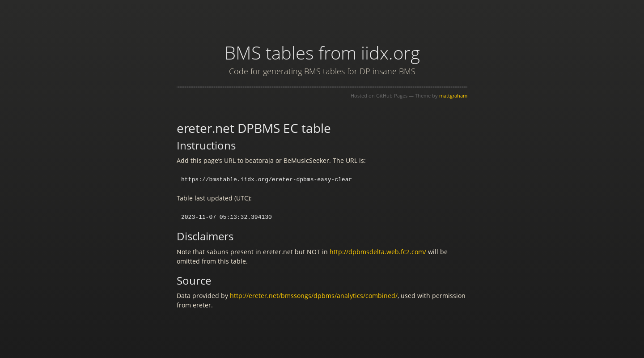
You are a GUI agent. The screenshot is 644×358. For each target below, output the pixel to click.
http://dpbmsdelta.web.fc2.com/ (378, 251)
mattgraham (453, 96)
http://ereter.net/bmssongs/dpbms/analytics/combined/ (314, 295)
